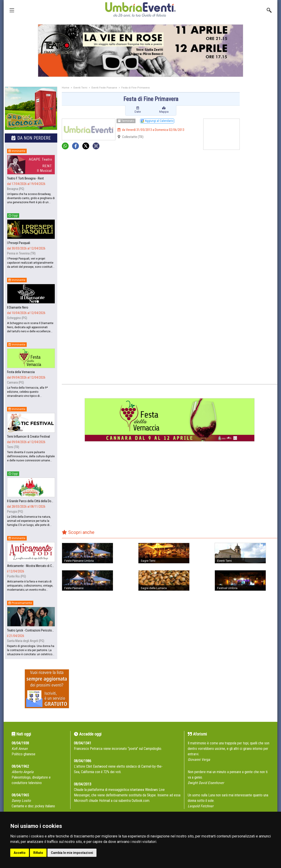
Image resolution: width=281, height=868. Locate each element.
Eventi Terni (80, 88)
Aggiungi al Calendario (157, 121)
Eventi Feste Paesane (104, 88)
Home (66, 88)
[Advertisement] (260, 159)
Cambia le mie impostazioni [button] (72, 853)
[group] (140, 51)
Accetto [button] (20, 853)
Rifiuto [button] (38, 853)
